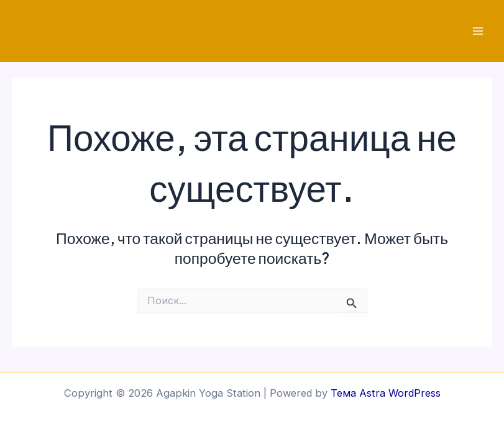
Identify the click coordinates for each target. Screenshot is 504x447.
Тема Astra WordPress (386, 393)
